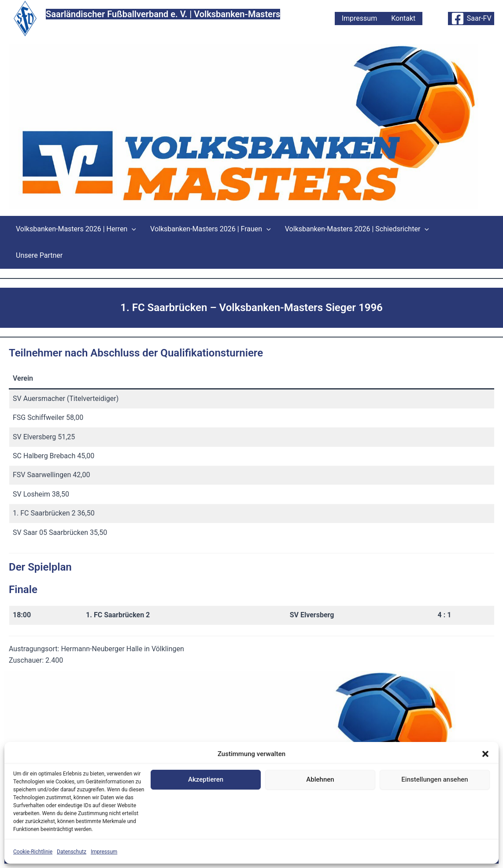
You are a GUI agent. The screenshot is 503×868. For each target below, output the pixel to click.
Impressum (104, 852)
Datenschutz (72, 852)
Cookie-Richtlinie (33, 852)
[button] (485, 754)
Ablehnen (320, 779)
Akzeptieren (206, 779)
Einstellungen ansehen (435, 779)
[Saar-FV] (471, 19)
